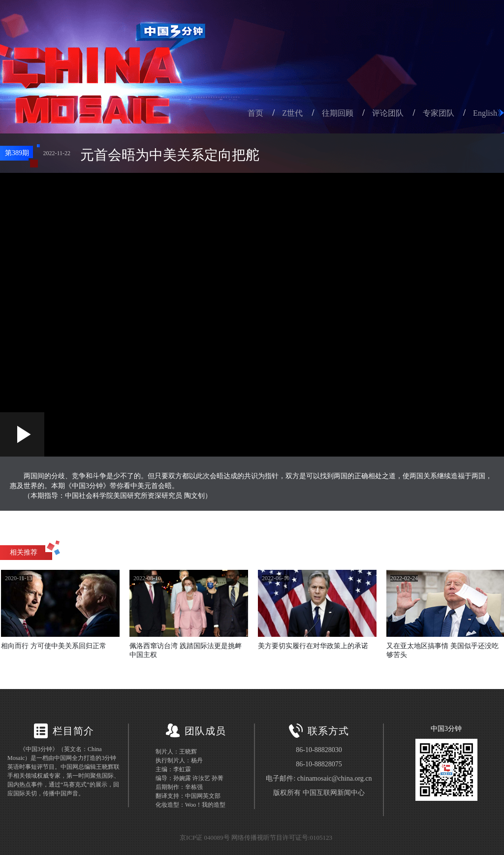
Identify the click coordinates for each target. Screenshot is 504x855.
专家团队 (439, 113)
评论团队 (388, 113)
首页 (255, 113)
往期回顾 (338, 113)
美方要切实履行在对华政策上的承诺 (313, 646)
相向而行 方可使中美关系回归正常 (54, 646)
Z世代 (292, 113)
